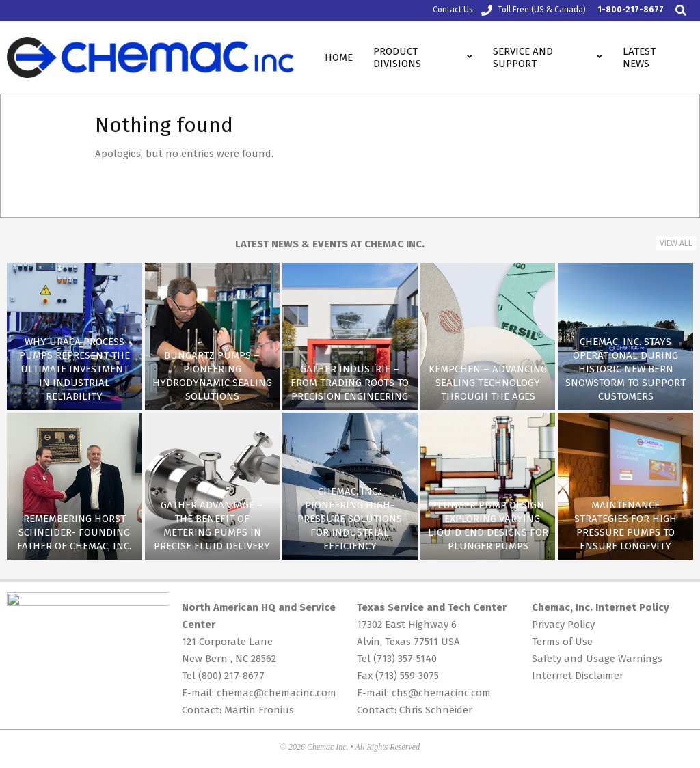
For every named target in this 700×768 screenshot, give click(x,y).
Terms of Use (562, 642)
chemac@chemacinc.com (277, 693)
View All (676, 243)
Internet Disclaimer (578, 676)
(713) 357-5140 (405, 659)
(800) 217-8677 (231, 676)
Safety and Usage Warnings (597, 659)
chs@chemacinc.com (441, 693)
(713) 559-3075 (407, 676)
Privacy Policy (563, 625)
